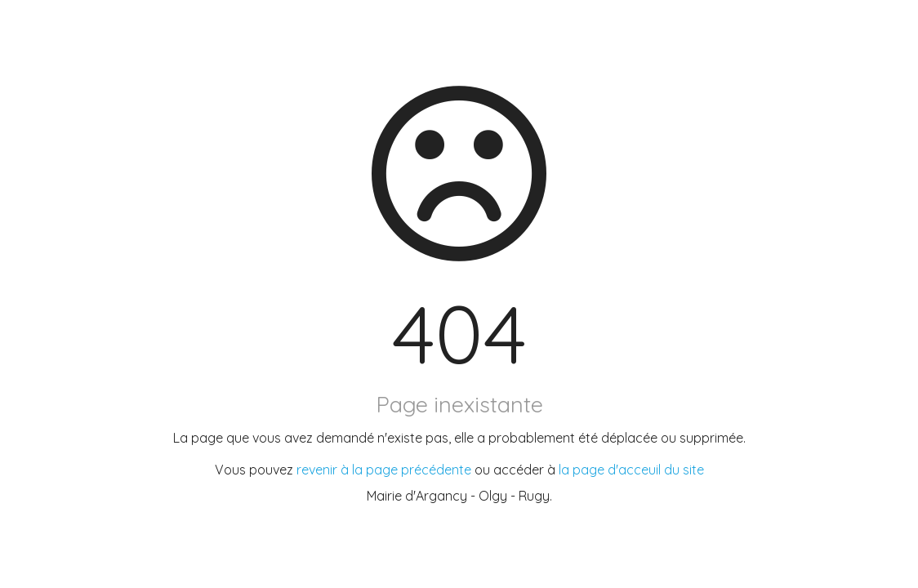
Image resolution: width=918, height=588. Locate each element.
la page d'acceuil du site (631, 470)
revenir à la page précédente (384, 470)
